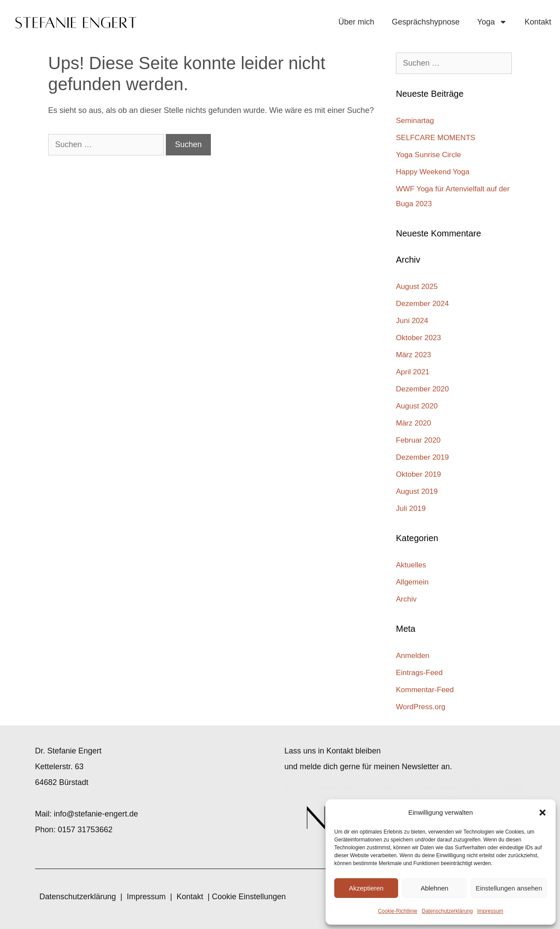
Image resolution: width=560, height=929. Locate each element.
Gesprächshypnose (425, 22)
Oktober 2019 (418, 474)
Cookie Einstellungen (249, 897)
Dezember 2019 (422, 457)
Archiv (406, 599)
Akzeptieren (366, 888)
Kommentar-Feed (425, 690)
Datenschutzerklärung (447, 911)
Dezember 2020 (422, 389)
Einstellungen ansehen (509, 888)
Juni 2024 (412, 321)
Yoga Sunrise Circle (429, 155)
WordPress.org (421, 707)
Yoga (492, 22)
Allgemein (412, 582)
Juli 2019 (411, 508)
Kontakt (538, 22)
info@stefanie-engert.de (96, 814)
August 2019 (417, 491)
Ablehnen (434, 888)
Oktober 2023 (418, 338)
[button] (542, 813)
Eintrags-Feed (419, 673)
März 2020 (413, 423)
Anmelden (413, 656)
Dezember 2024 (422, 304)
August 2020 (417, 406)
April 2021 (413, 372)
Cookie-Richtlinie (398, 911)
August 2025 (417, 287)
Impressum (490, 911)
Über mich (356, 22)
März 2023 (413, 355)
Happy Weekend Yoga (434, 172)
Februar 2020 (418, 440)
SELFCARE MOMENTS (436, 138)
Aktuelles (411, 565)
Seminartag (415, 121)
